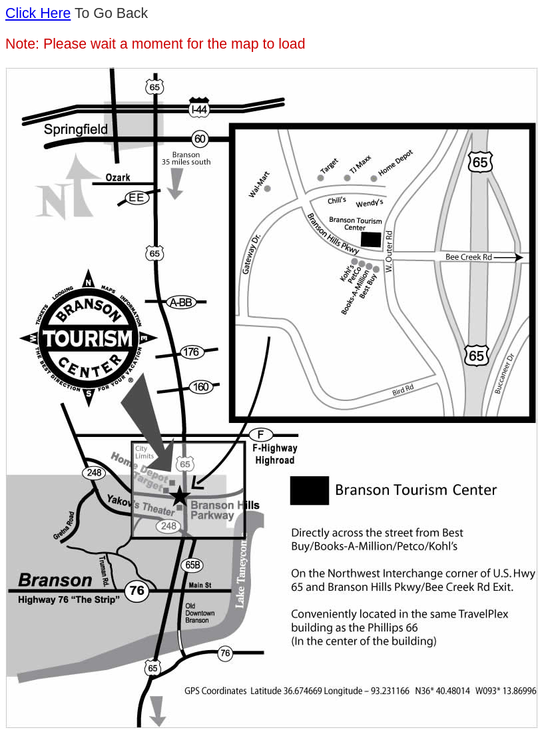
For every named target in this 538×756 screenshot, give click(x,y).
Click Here (38, 13)
